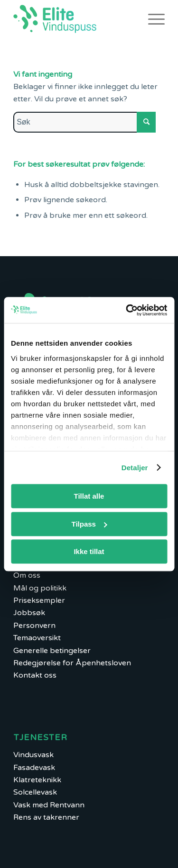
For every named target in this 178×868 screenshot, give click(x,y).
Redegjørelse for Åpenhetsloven (72, 663)
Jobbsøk (29, 613)
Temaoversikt (37, 638)
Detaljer (135, 468)
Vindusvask (33, 755)
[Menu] (152, 19)
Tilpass (89, 524)
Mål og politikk (40, 588)
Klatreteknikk (37, 780)
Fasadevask (34, 768)
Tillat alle (89, 496)
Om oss (27, 575)
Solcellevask (35, 792)
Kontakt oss (35, 675)
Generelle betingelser (52, 651)
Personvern (34, 626)
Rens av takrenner (46, 817)
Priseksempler (39, 600)
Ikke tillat (89, 551)
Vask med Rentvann (49, 805)
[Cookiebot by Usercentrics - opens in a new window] (127, 310)
